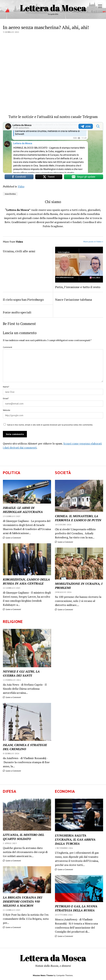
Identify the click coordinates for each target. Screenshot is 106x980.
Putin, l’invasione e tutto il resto (78, 287)
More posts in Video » (93, 242)
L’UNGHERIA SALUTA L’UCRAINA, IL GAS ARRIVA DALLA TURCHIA (75, 839)
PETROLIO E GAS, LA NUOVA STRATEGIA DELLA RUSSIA (76, 908)
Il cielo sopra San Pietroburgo (23, 300)
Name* (6, 387)
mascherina (10, 194)
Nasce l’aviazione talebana (74, 300)
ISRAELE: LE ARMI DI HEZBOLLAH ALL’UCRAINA (23, 510)
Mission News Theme (43, 975)
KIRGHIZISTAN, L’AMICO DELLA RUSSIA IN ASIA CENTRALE (26, 581)
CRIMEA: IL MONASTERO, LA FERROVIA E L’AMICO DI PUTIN (78, 518)
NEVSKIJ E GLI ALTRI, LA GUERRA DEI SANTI (21, 673)
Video (21, 186)
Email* (6, 398)
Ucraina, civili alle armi (19, 251)
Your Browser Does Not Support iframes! (53, 148)
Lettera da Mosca (53, 8)
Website (7, 410)
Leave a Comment (12, 538)
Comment (7, 347)
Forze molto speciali (17, 312)
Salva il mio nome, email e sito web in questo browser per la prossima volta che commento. (50, 425)
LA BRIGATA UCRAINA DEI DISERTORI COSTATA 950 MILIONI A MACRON (23, 901)
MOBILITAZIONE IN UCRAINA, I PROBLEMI (79, 586)
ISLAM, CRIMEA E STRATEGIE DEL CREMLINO (25, 747)
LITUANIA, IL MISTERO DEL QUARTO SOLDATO (23, 837)
